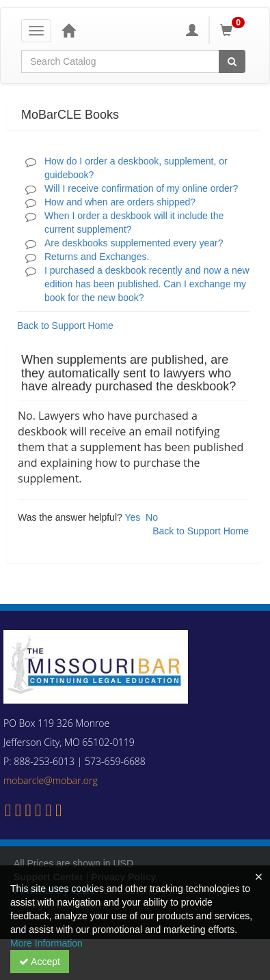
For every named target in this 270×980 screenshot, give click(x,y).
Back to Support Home (65, 326)
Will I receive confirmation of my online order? (141, 188)
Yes (132, 517)
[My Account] (192, 30)
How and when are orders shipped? (120, 202)
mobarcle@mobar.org (51, 780)
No (152, 517)
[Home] (68, 30)
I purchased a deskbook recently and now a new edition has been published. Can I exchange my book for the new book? (147, 284)
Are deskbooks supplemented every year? (134, 243)
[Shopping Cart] (234, 30)
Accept (40, 962)
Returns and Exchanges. (97, 257)
